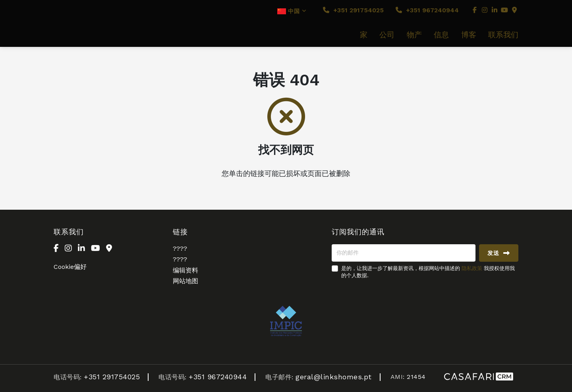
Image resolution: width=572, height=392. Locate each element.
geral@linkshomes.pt (334, 377)
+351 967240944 (427, 10)
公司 (387, 35)
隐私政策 (472, 268)
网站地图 (186, 281)
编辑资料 (186, 270)
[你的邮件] (404, 253)
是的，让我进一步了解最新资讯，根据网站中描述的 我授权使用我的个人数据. (428, 272)
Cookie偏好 (70, 267)
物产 (414, 35)
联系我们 (503, 35)
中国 (292, 11)
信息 (441, 35)
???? (180, 248)
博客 (469, 35)
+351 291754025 (353, 10)
